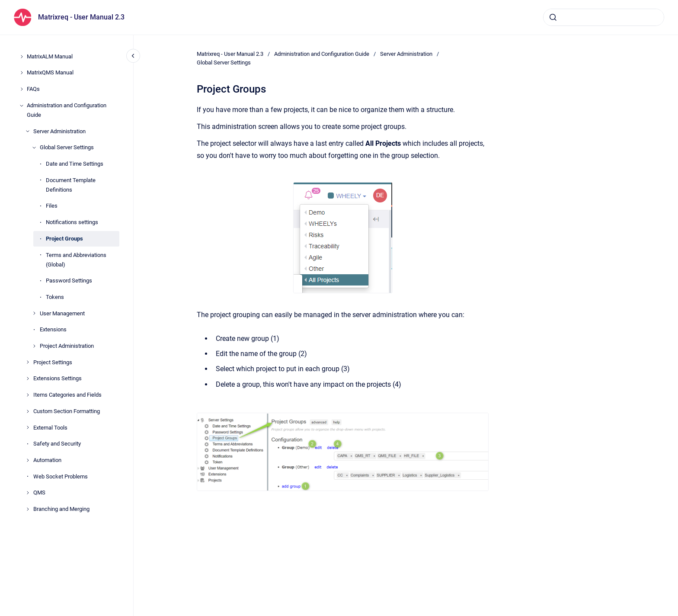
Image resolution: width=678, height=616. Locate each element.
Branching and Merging (61, 509)
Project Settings (53, 362)
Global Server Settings (67, 147)
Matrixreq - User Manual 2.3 (81, 17)
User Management (62, 313)
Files (52, 206)
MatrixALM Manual (50, 56)
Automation (47, 460)
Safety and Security (57, 444)
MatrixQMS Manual (50, 72)
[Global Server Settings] (34, 148)
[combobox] (604, 17)
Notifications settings (72, 222)
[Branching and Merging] (28, 509)
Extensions (53, 329)
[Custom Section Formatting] (28, 411)
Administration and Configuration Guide (67, 110)
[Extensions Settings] (28, 379)
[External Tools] (28, 427)
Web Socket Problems (61, 476)
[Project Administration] (34, 346)
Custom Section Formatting (67, 411)
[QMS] (28, 493)
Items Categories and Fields (67, 395)
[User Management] (34, 313)
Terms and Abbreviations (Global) (76, 260)
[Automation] (28, 460)
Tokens (55, 297)
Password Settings (69, 281)
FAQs (33, 89)
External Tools (50, 428)
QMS (39, 492)
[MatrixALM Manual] (22, 57)
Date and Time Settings (75, 164)
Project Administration (67, 346)
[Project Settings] (28, 362)
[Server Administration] (28, 131)
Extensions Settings (58, 378)
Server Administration (59, 131)
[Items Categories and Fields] (28, 395)
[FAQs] (22, 89)
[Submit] (553, 17)
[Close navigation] (133, 56)
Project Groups (64, 239)
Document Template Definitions (71, 185)
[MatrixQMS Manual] (22, 73)
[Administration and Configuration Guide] (22, 106)
